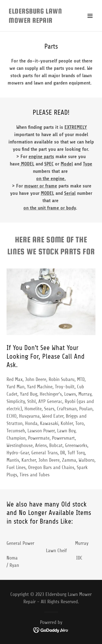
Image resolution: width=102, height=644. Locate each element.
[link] (38, 21)
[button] (90, 16)
